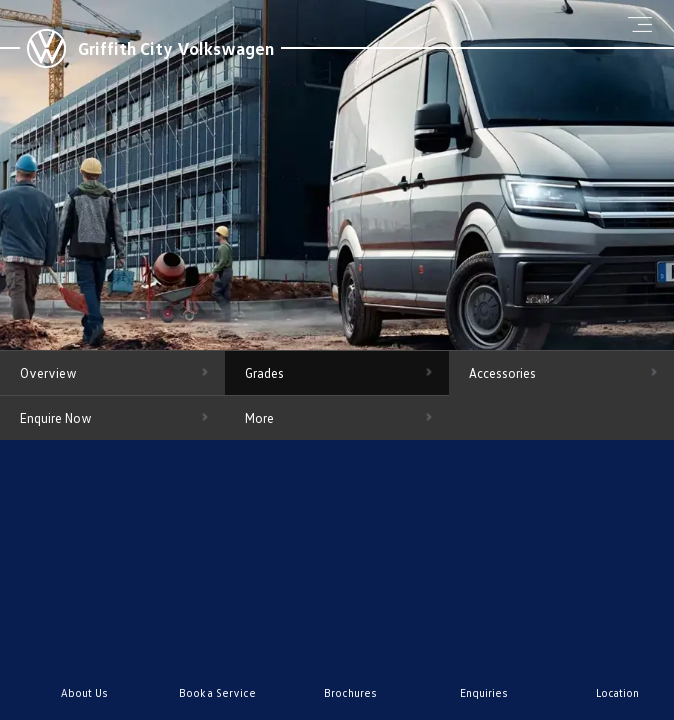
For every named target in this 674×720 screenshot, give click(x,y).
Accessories (502, 373)
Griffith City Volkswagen (176, 48)
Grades (264, 373)
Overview (48, 373)
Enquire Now (56, 418)
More (259, 418)
